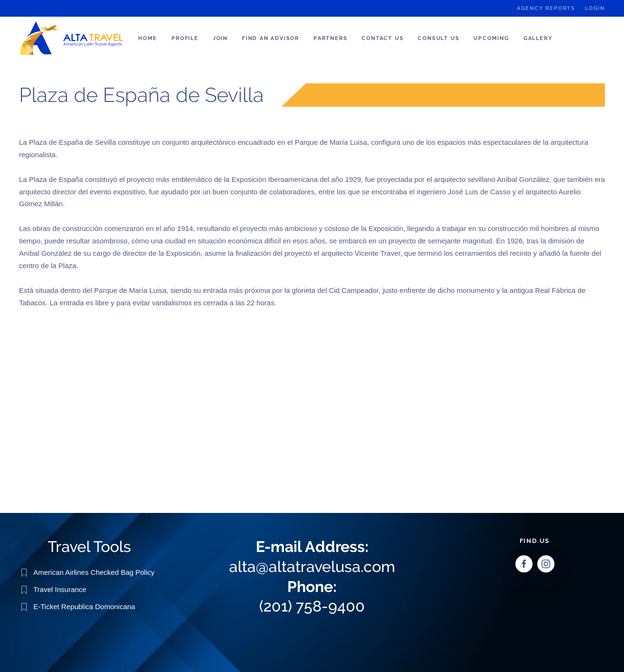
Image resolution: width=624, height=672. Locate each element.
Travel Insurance (60, 589)
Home (148, 38)
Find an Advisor (271, 38)
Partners (330, 38)
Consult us (438, 38)
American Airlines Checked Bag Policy (94, 572)
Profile (185, 38)
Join (220, 38)
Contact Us (382, 38)
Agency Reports (546, 8)
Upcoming (491, 38)
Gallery (538, 38)
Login (595, 8)
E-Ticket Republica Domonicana (84, 606)
